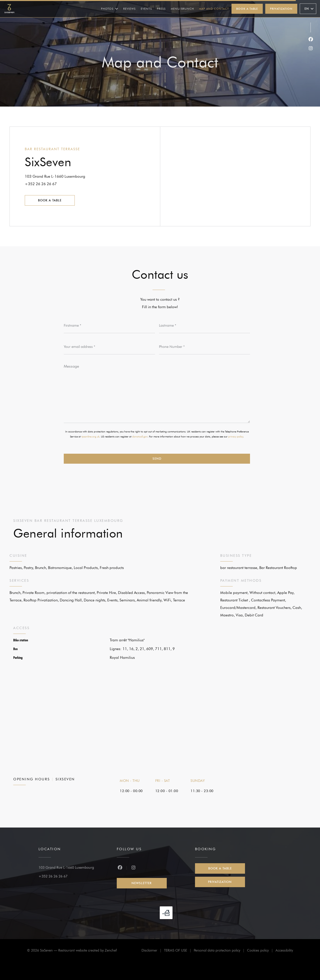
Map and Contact (214, 9)
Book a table (247, 9)
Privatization (281, 9)
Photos (110, 9)
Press (161, 9)
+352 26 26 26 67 (41, 184)
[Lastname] (205, 326)
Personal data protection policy (220, 951)
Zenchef (111, 950)
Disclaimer (153, 951)
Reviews (129, 9)
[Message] (157, 392)
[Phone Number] (205, 347)
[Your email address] (109, 347)
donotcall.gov (140, 437)
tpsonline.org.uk (90, 437)
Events (146, 9)
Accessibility (284, 951)
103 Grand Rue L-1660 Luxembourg (76, 176)
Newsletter (142, 883)
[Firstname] (109, 326)
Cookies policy (261, 951)
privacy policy (236, 437)
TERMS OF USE (179, 951)
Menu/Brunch (182, 8)
